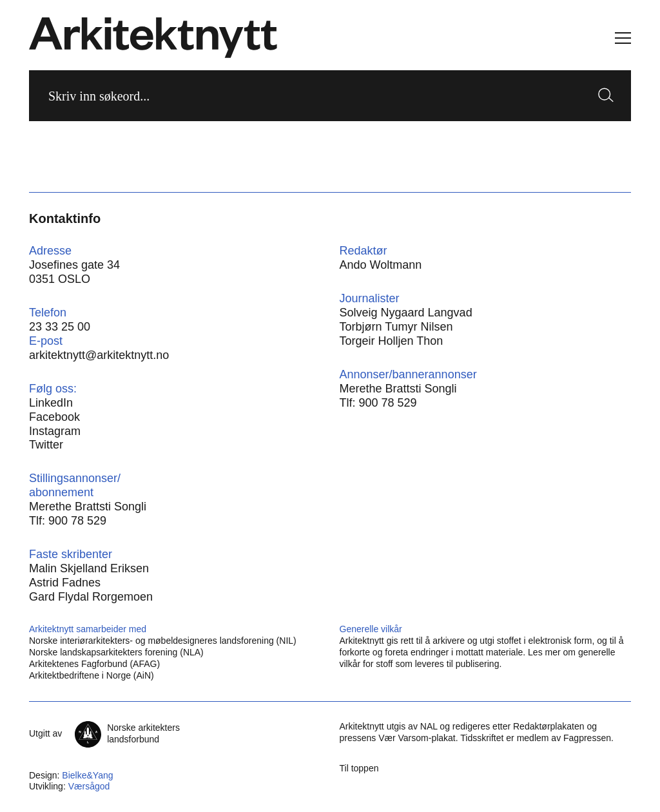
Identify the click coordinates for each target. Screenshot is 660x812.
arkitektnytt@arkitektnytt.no (99, 355)
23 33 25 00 (60, 327)
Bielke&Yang (87, 775)
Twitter (46, 445)
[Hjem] (153, 38)
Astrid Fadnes (65, 583)
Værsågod (89, 786)
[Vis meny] (623, 38)
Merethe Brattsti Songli (398, 389)
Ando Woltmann (381, 265)
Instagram (55, 431)
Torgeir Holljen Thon (392, 341)
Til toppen (359, 768)
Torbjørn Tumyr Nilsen (396, 327)
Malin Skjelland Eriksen (89, 568)
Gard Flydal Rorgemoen (91, 597)
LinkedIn (51, 403)
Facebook (54, 417)
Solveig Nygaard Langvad (406, 313)
